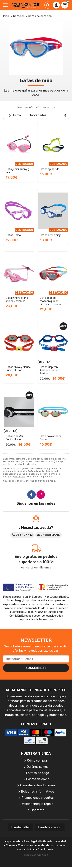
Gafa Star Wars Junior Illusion (15, 438)
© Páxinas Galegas (36, 855)
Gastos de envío (38, 779)
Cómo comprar (38, 761)
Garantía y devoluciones (38, 785)
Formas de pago (38, 773)
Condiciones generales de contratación (42, 845)
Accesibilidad (27, 850)
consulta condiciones (36, 568)
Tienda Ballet (20, 827)
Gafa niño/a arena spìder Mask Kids (17, 300)
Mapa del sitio (13, 841)
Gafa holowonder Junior (50, 438)
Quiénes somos (38, 767)
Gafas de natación (29, 474)
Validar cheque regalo (38, 804)
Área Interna (46, 850)
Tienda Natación (50, 827)
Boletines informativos (38, 791)
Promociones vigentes (38, 798)
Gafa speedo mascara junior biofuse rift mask (50, 301)
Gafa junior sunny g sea (17, 171)
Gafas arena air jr (50, 235)
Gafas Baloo (13, 235)
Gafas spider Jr (49, 169)
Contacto (38, 810)
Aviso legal (30, 841)
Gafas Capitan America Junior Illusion (49, 370)
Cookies (11, 845)
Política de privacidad (53, 841)
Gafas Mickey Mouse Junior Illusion (18, 369)
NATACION (20, 477)
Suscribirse (36, 668)
